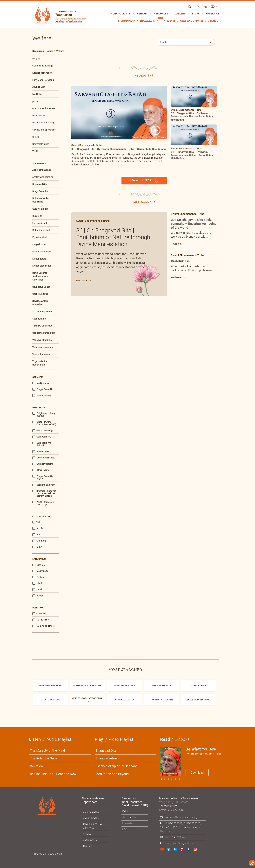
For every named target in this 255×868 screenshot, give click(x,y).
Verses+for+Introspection (87, 700)
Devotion (36, 766)
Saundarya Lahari (41, 287)
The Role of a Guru (43, 758)
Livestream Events (44, 458)
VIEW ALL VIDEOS (144, 181)
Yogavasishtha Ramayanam (40, 363)
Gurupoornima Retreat (42, 444)
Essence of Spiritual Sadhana (117, 766)
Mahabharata (39, 259)
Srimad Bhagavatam (43, 312)
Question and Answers (44, 108)
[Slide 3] (172, 779)
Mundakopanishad (42, 266)
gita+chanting (51, 700)
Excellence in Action (42, 73)
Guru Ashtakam (40, 209)
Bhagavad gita (162, 686)
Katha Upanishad (41, 230)
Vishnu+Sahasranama (87, 686)
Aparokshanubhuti (42, 170)
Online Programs (43, 464)
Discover (214, 21)
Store (196, 14)
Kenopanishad (40, 237)
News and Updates (192, 21)
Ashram (142, 14)
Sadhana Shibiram (44, 485)
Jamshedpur (129, 817)
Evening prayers (124, 686)
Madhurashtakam (41, 252)
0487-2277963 (168, 827)
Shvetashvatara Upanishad (40, 303)
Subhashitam (39, 319)
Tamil (37, 590)
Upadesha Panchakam (44, 333)
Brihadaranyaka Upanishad (40, 200)
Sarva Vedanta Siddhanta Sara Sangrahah (40, 276)
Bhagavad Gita (149, 21)
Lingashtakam (40, 244)
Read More (84, 281)
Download (197, 773)
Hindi (37, 583)
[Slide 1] (165, 779)
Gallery (180, 14)
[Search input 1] (184, 42)
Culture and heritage (43, 66)
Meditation (38, 94)
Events (171, 21)
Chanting (39, 541)
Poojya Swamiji (42, 389)
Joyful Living (39, 87)
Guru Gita (37, 216)
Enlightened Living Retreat (44, 415)
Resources (161, 14)
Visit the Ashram (92, 818)
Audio (37, 535)
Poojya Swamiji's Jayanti (43, 477)
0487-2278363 (192, 823)
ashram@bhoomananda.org (181, 817)
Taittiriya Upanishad (42, 326)
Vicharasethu (90, 840)
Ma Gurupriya (41, 383)
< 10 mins (39, 614)
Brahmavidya (127, 21)
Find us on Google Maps (179, 843)
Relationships (39, 116)
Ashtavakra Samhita (43, 177)
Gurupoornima (42, 437)
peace (35, 101)
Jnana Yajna (41, 452)
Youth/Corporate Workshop (43, 503)
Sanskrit (39, 565)
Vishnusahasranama (43, 347)
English (38, 577)
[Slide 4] (175, 779)
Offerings (213, 14)
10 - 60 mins (40, 620)
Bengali (38, 596)
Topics (50, 51)
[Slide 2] (168, 779)
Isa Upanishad (40, 223)
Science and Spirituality (44, 130)
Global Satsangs (43, 431)
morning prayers (50, 686)
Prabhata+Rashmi (161, 700)
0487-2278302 (174, 823)
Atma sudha (198, 686)
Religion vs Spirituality (43, 123)
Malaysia (127, 823)
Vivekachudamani (41, 354)
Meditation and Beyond (112, 774)
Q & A (37, 547)
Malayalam (40, 571)
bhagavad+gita (124, 700)
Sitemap (87, 846)
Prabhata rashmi (199, 700)
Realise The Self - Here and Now (53, 774)
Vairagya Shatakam (42, 340)
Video (37, 522)
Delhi (125, 811)
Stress (36, 137)
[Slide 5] (179, 779)
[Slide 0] (161, 779)
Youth (35, 151)
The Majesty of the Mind (47, 751)
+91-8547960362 (175, 837)
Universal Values (41, 144)
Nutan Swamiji (42, 395)
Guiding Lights (121, 14)
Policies (87, 834)
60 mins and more (43, 626)
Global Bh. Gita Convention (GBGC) (44, 423)
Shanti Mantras (40, 294)
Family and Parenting (43, 80)
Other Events (41, 470)
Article (38, 528)
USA (125, 829)
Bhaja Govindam (41, 191)
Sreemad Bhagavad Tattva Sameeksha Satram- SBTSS (44, 493)
